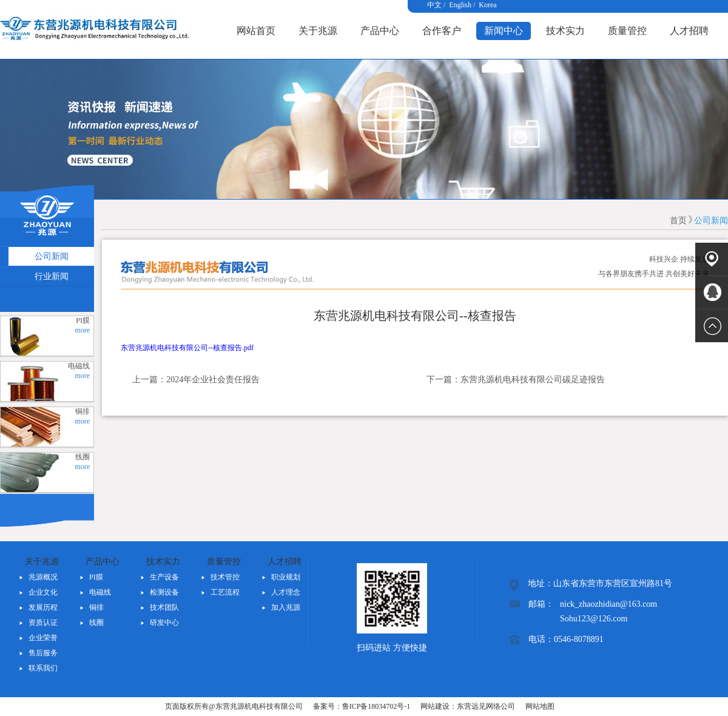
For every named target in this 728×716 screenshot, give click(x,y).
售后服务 (43, 653)
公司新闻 (711, 221)
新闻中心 (504, 31)
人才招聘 (689, 31)
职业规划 (286, 577)
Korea (487, 5)
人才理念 (286, 592)
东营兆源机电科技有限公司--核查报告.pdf (187, 348)
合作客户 (442, 31)
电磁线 (100, 592)
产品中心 (380, 31)
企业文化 (43, 592)
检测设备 (164, 592)
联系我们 (43, 668)
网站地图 (540, 706)
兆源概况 (43, 577)
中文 (434, 5)
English (460, 5)
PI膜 (96, 577)
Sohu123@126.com (594, 619)
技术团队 (164, 607)
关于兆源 (318, 31)
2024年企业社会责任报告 (213, 380)
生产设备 (164, 577)
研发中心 (164, 623)
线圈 (96, 623)
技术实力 (565, 31)
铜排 (96, 607)
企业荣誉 (43, 638)
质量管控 (627, 31)
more (82, 330)
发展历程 (43, 607)
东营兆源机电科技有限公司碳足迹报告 (533, 380)
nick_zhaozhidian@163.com (608, 604)
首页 (678, 221)
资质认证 (43, 623)
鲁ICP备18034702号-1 (376, 706)
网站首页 (256, 31)
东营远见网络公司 (486, 706)
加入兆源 (286, 607)
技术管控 (225, 577)
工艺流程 (225, 592)
